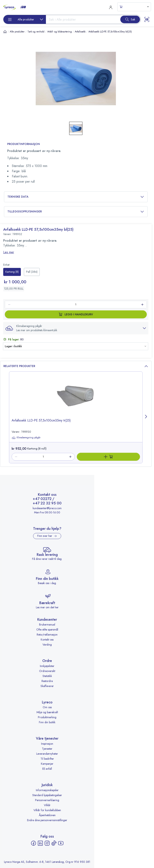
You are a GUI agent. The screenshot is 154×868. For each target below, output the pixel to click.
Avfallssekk (80, 32)
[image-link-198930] (76, 398)
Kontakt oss (47, 640)
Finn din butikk (47, 722)
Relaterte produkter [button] (76, 366)
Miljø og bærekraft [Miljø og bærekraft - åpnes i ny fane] (47, 712)
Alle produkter (17, 32)
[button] (76, 328)
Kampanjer (47, 764)
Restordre (47, 681)
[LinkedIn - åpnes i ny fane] (40, 843)
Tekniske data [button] (76, 197)
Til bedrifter (47, 759)
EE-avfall (47, 769)
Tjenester (47, 749)
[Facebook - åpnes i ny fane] (33, 843)
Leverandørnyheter (47, 754)
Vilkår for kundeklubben (47, 810)
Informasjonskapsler (47, 790)
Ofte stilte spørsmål (47, 630)
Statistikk (47, 676)
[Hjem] (5, 32)
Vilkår (47, 805)
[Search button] (130, 19)
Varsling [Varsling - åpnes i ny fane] (47, 645)
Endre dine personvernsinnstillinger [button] (47, 820)
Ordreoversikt (47, 671)
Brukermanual (47, 625)
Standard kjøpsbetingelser (47, 795)
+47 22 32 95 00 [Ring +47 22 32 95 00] (47, 503)
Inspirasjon (47, 744)
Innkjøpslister (47, 666)
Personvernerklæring (47, 800)
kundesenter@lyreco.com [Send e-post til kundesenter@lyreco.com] (47, 508)
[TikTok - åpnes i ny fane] (54, 843)
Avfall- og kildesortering (60, 32)
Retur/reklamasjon (47, 635)
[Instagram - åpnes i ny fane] (47, 843)
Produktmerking (47, 717)
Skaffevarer (47, 686)
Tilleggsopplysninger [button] (76, 212)
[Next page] (146, 417)
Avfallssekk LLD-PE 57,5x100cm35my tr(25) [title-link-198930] (41, 420)
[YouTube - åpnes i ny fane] (61, 843)
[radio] (12, 272)
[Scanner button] (147, 19)
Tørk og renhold (36, 32)
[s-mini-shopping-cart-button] (134, 7)
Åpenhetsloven (47, 815)
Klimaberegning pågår (26, 438)
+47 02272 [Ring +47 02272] (42, 499)
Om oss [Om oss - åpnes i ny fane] (47, 707)
